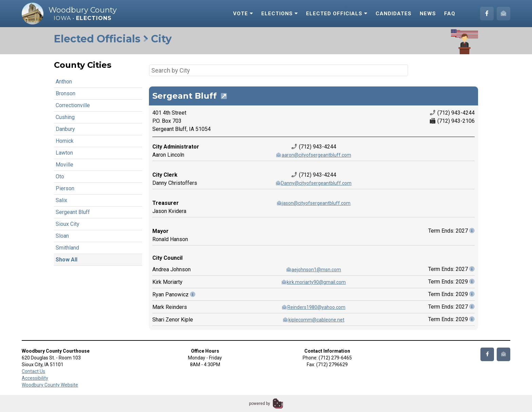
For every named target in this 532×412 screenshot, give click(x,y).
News (428, 14)
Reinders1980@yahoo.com (313, 307)
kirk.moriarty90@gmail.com (313, 282)
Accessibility (35, 378)
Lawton (64, 153)
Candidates (394, 14)
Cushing (65, 117)
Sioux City (68, 224)
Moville (64, 165)
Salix (61, 200)
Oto (60, 176)
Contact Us (33, 371)
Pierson (65, 188)
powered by (260, 404)
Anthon (64, 82)
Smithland (67, 248)
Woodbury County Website (50, 385)
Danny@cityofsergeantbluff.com (313, 183)
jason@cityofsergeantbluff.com (313, 203)
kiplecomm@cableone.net (313, 320)
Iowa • (83, 18)
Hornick (65, 141)
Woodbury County (83, 10)
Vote (243, 14)
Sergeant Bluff (73, 212)
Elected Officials (337, 14)
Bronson (65, 93)
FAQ (450, 14)
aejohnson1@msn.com (313, 270)
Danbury (65, 129)
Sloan (62, 236)
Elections (280, 14)
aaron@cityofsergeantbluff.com (313, 155)
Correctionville (73, 105)
